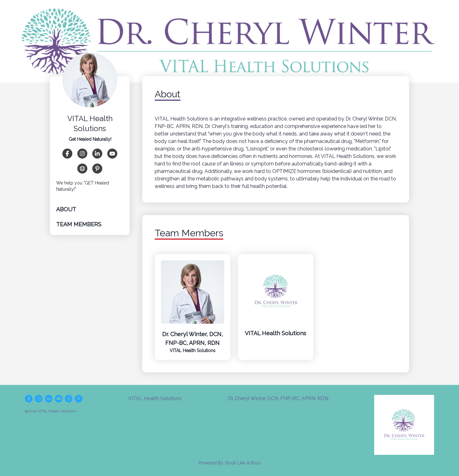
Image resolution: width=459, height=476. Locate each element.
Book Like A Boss (243, 463)
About (66, 209)
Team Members (79, 224)
